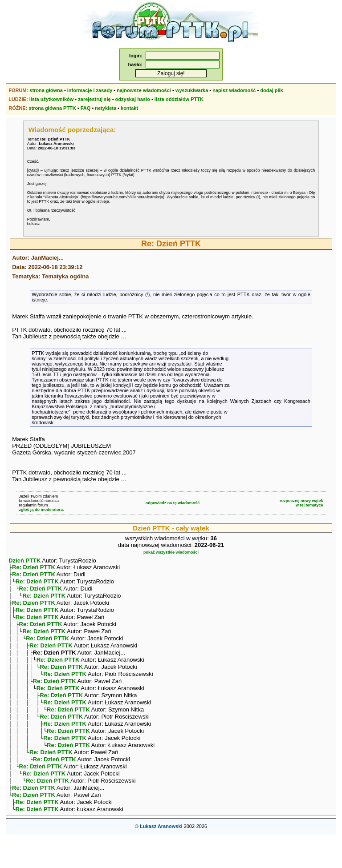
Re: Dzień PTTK (34, 568)
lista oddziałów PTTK (179, 99)
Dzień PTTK (24, 561)
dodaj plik (271, 90)
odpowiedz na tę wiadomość (173, 503)
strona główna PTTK (52, 108)
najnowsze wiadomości (144, 90)
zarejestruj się (94, 99)
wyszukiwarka (192, 90)
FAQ (86, 108)
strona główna (46, 90)
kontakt (129, 108)
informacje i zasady (90, 90)
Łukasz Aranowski (161, 857)
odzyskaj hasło (133, 99)
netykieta (106, 108)
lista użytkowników (52, 99)
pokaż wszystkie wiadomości (171, 552)
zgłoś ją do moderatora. (41, 510)
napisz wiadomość (234, 90)
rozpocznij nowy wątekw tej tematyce (301, 503)
